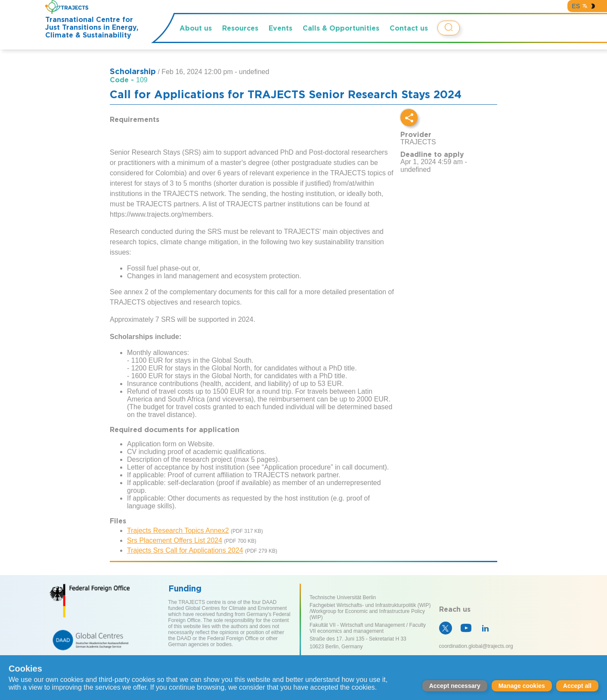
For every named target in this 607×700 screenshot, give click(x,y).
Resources (240, 28)
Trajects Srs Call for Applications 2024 (185, 550)
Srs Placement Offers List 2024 (175, 540)
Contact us (409, 28)
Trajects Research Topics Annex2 (178, 530)
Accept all (577, 686)
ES (576, 6)
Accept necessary (455, 686)
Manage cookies (522, 686)
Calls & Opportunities (341, 28)
